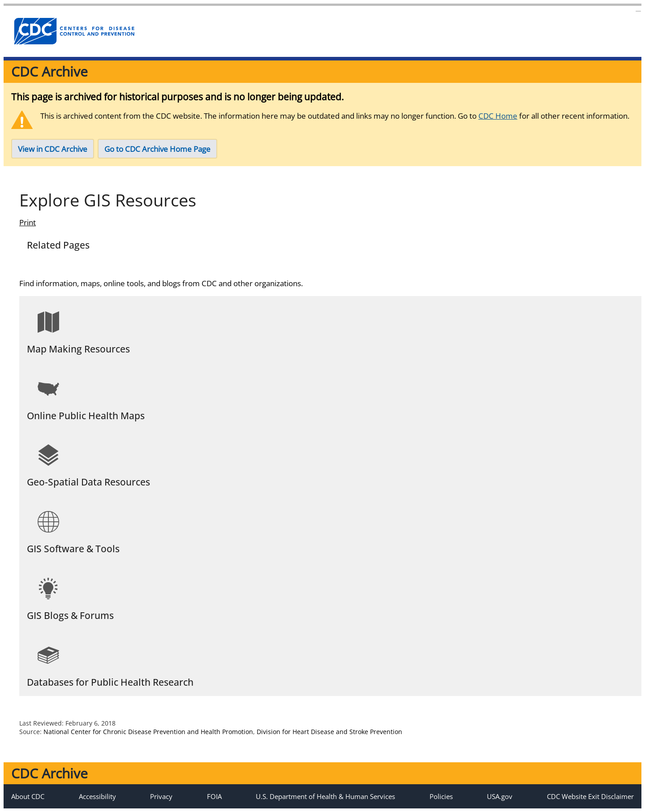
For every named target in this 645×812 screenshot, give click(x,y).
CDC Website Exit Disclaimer (590, 796)
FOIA (214, 796)
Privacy (161, 796)
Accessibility (97, 796)
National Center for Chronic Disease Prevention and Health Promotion (148, 732)
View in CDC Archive (53, 149)
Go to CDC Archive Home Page (157, 149)
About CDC (28, 796)
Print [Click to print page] (28, 222)
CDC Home (498, 116)
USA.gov (500, 796)
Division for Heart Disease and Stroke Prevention (329, 732)
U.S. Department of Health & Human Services (325, 796)
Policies (441, 796)
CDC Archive (49, 71)
